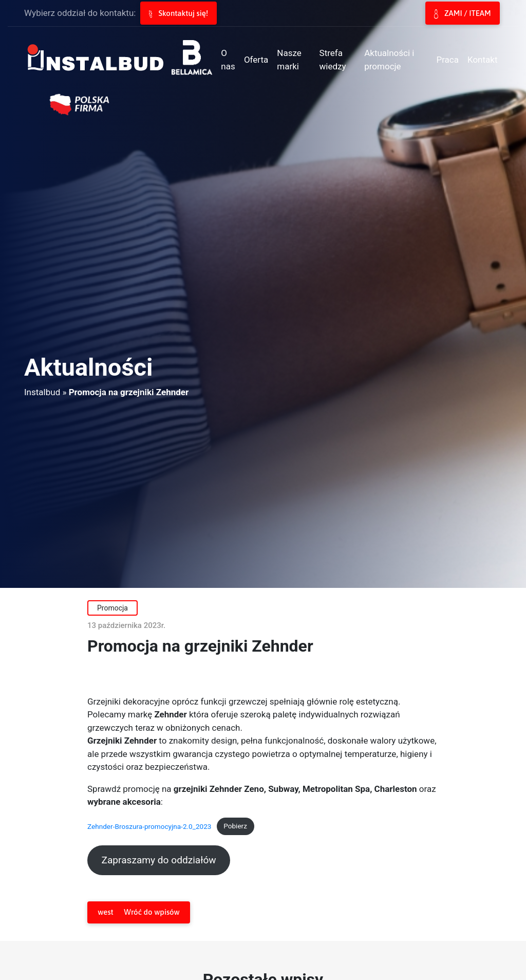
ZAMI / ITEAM (462, 14)
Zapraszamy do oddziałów (158, 860)
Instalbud (42, 392)
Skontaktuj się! (179, 13)
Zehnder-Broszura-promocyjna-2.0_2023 (149, 826)
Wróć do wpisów (138, 912)
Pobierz (235, 826)
